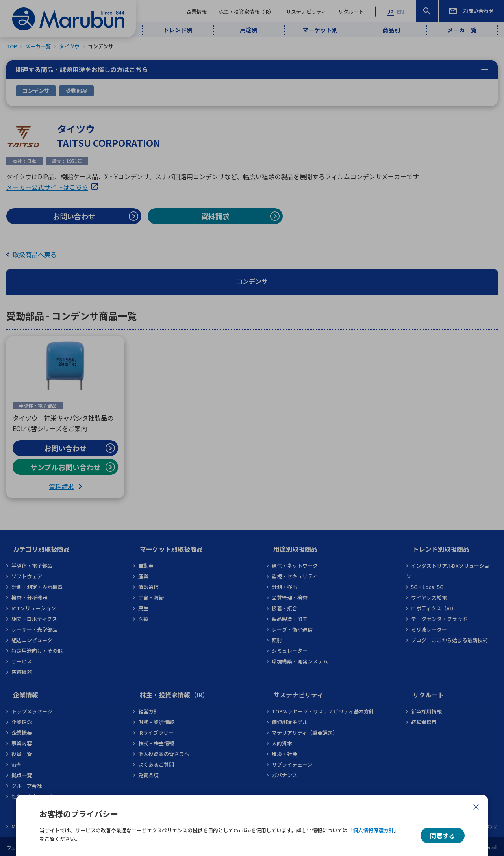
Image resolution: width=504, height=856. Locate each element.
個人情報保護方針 (373, 830)
